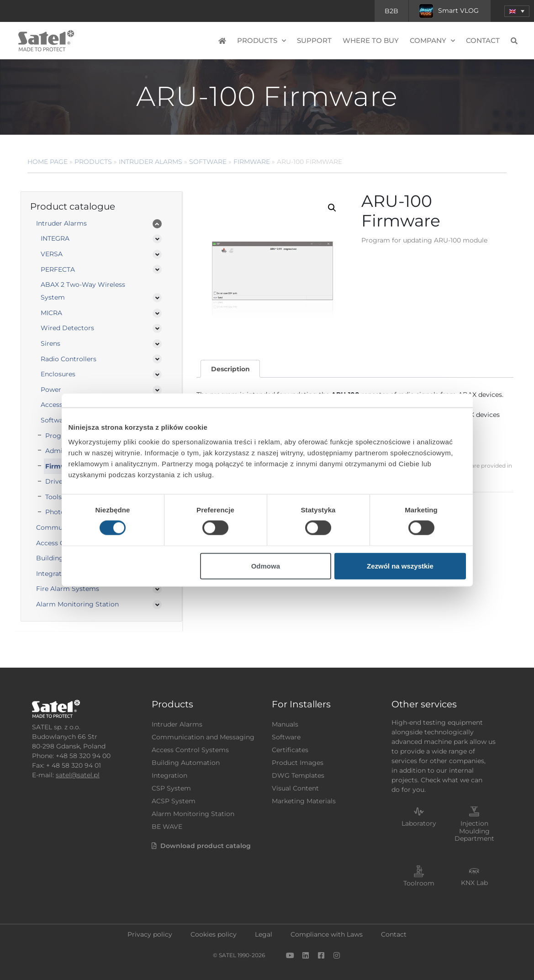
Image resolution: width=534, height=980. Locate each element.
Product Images (298, 763)
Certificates (290, 750)
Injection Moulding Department (474, 831)
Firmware (252, 162)
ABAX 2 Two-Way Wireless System (83, 291)
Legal (264, 934)
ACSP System (174, 801)
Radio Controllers (69, 359)
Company (432, 41)
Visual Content (295, 788)
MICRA (51, 313)
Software (208, 162)
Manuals (285, 724)
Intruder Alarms (151, 162)
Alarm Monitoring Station (77, 604)
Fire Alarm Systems (68, 589)
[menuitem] (517, 11)
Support (314, 40)
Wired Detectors (67, 328)
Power (51, 390)
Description (230, 369)
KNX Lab (474, 883)
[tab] (230, 369)
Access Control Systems (190, 750)
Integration (169, 775)
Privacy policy (150, 934)
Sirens (50, 343)
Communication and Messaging (203, 737)
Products (262, 41)
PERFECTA (58, 269)
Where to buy (371, 40)
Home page (48, 162)
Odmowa (266, 566)
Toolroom (419, 883)
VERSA (52, 254)
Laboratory (419, 823)
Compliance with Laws (327, 934)
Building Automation (186, 763)
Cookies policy (214, 934)
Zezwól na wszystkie (400, 566)
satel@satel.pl (78, 775)
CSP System (171, 788)
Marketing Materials (304, 801)
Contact (483, 40)
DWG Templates (298, 775)
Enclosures (58, 374)
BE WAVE (167, 827)
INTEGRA (55, 238)
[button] (332, 208)
